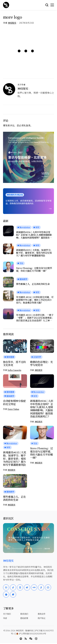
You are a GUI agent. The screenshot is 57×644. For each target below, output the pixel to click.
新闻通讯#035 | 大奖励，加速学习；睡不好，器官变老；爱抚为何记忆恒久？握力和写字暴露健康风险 (34, 253)
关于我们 (7, 614)
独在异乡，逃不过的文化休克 (14, 363)
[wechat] (31, 639)
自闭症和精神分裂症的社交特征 (14, 402)
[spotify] (21, 639)
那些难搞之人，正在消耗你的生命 (33, 284)
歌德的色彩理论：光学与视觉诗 (41, 363)
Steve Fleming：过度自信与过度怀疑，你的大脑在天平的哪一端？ (34, 269)
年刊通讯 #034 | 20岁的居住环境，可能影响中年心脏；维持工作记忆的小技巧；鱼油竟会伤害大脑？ (35, 300)
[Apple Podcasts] (36, 639)
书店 (5, 618)
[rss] (26, 639)
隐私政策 (24, 618)
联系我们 (24, 614)
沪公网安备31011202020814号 (31, 634)
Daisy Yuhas (13, 409)
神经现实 (12, 23)
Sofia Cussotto (14, 370)
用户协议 (41, 618)
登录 (28, 125)
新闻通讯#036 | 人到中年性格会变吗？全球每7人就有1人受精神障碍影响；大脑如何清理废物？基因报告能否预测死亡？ (34, 235)
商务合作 (41, 614)
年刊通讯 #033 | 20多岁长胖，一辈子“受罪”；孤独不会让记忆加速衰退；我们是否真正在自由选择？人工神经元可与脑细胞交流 (35, 318)
